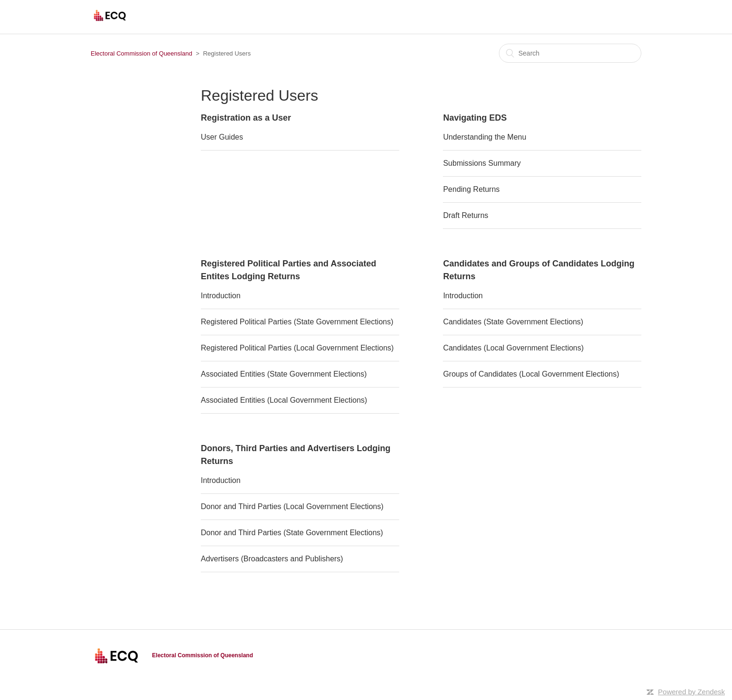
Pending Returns (471, 189)
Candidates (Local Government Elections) (513, 348)
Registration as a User (246, 118)
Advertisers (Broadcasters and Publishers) (272, 559)
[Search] (570, 53)
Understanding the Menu (484, 137)
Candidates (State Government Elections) (513, 322)
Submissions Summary (482, 163)
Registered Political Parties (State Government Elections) (297, 322)
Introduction (221, 296)
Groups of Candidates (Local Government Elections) (531, 374)
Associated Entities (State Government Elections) (284, 374)
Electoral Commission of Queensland (141, 53)
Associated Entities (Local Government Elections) (284, 400)
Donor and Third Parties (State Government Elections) (292, 533)
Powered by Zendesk (691, 692)
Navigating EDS (475, 118)
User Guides (222, 137)
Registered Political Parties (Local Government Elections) (297, 348)
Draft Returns (465, 215)
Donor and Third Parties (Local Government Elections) (292, 506)
